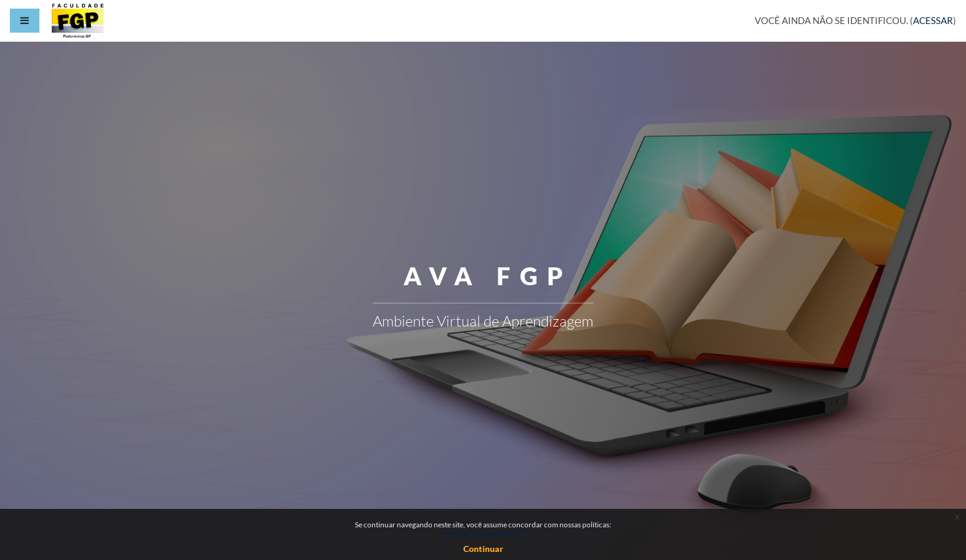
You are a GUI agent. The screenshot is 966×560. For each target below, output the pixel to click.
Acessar (933, 20)
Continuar (483, 549)
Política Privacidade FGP (483, 533)
